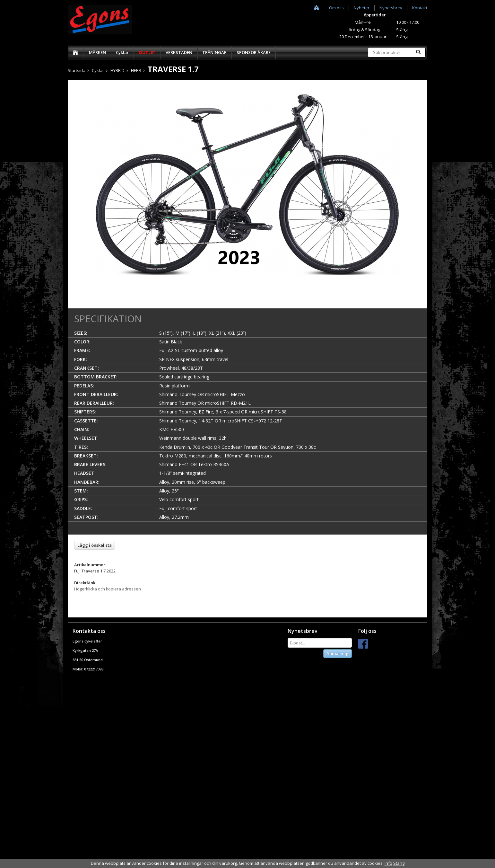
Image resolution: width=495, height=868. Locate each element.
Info (388, 863)
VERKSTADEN (179, 52)
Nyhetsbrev (391, 8)
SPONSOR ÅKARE (254, 52)
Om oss (336, 8)
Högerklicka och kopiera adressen (108, 589)
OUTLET (147, 52)
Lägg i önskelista (95, 545)
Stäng (399, 863)
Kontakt (420, 8)
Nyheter (362, 8)
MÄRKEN (97, 52)
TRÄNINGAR (214, 52)
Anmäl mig (338, 653)
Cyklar (122, 52)
